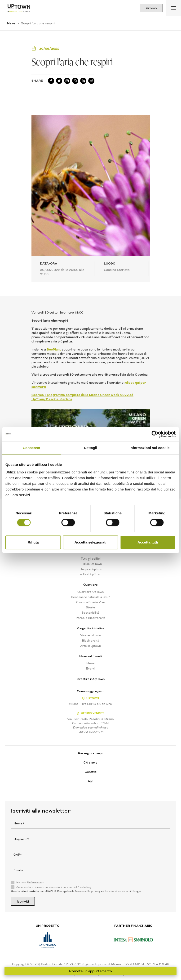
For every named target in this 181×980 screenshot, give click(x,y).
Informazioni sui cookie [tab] (150, 448)
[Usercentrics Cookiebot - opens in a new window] (155, 434)
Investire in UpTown (90, 679)
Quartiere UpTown (90, 592)
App (90, 781)
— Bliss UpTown (91, 564)
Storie (90, 607)
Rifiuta (33, 542)
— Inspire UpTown (90, 569)
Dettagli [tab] (91, 448)
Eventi (90, 669)
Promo (151, 8)
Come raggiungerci (91, 691)
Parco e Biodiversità (90, 618)
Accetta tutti (148, 542)
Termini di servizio (116, 891)
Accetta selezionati (90, 542)
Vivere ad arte (90, 635)
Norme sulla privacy (88, 891)
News (11, 23)
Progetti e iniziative (90, 628)
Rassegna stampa (91, 753)
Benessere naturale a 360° (90, 597)
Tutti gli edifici (91, 559)
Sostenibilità (90, 613)
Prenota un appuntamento (90, 971)
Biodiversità (90, 641)
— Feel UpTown (90, 574)
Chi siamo (90, 762)
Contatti (91, 772)
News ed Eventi (90, 656)
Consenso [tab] (31, 448)
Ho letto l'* (30, 883)
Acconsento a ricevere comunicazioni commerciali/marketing (54, 887)
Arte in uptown (90, 646)
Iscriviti (23, 901)
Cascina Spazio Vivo (91, 602)
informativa (35, 883)
